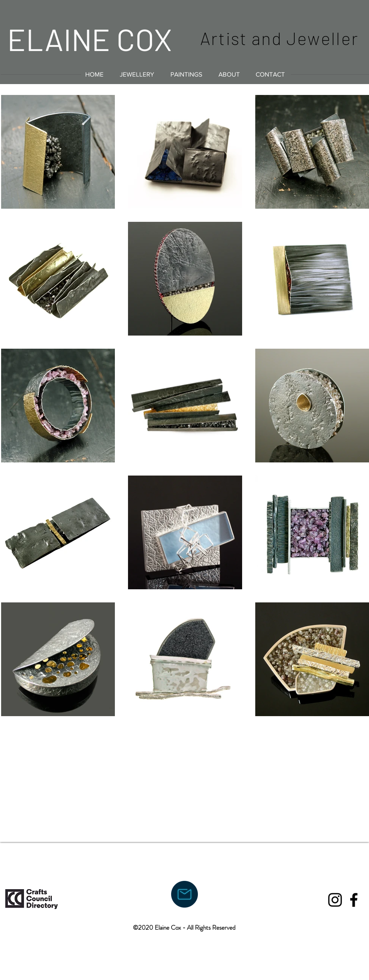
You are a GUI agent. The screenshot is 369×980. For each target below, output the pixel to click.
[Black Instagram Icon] (335, 900)
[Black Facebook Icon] (354, 900)
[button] (137, 74)
